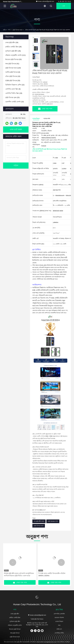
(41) (12, 64)
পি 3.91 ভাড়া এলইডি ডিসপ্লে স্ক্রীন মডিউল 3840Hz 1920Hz (52, 574)
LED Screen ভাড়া (53, 521)
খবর (59, 625)
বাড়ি (4, 30)
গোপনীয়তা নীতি (59, 633)
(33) (13, 59)
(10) (13, 76)
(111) (16, 55)
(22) (15, 85)
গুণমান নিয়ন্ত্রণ (59, 621)
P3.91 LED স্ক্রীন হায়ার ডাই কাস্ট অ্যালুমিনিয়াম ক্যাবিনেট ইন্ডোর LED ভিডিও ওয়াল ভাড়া (19, 574)
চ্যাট (64, 6)
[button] (36, 67)
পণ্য (9, 30)
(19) (14, 93)
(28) (13, 47)
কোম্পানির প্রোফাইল (59, 614)
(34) (12, 43)
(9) (13, 89)
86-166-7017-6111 (64, 1)
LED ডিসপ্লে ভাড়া (17, 30)
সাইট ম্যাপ (59, 629)
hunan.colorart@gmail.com (45, 1)
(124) (13, 68)
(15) (12, 97)
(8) (13, 72)
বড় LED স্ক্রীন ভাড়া (39, 521)
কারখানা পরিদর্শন (59, 618)
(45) (13, 51)
